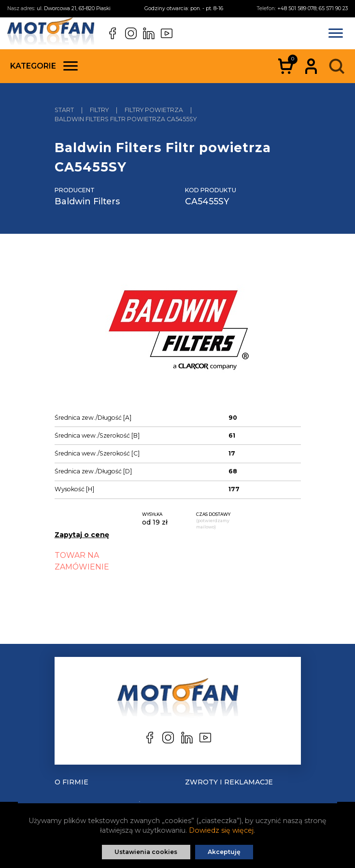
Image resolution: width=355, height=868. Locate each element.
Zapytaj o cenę (82, 535)
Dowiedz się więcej (221, 830)
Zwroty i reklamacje (229, 782)
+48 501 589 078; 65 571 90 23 (312, 8)
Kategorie (44, 66)
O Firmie (71, 782)
